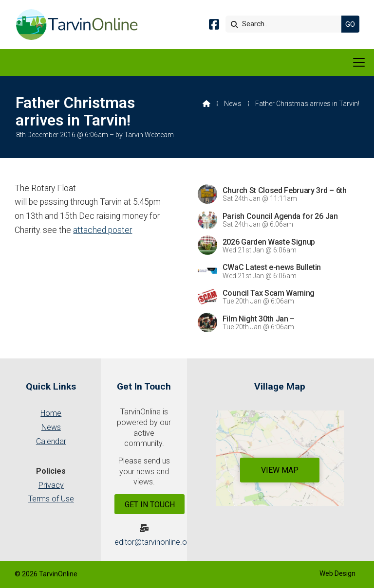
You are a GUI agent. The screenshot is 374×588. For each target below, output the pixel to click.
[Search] (286, 24)
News (233, 104)
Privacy (51, 485)
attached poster (103, 230)
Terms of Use (51, 499)
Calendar (51, 441)
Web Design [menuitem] (337, 573)
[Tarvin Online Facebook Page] (214, 26)
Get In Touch (150, 505)
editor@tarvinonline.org (154, 542)
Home (51, 413)
